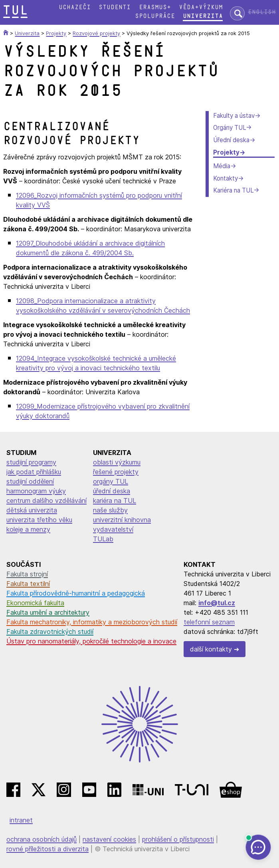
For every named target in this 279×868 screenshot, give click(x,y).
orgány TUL (111, 481)
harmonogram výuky (36, 491)
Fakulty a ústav (234, 116)
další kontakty (211, 649)
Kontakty (226, 178)
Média (222, 166)
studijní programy (31, 462)
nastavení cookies (109, 839)
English (262, 12)
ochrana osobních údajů (42, 839)
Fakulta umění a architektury (48, 612)
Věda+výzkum (201, 7)
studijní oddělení (30, 481)
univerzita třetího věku (39, 520)
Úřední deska (231, 140)
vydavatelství (113, 529)
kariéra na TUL (115, 501)
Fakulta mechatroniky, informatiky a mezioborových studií (92, 622)
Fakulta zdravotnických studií (50, 632)
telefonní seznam (209, 622)
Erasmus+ (155, 7)
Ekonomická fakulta (35, 603)
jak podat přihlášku (34, 472)
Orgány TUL (230, 128)
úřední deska (112, 491)
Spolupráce (155, 16)
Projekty (226, 152)
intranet (21, 820)
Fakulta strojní (27, 574)
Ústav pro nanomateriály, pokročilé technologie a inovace (91, 641)
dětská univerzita (32, 510)
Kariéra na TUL (233, 190)
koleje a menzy (28, 529)
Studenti (115, 7)
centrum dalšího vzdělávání (46, 501)
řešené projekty (116, 472)
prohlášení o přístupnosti (178, 839)
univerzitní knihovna (122, 520)
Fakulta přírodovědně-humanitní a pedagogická (76, 593)
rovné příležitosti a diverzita (47, 849)
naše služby (110, 510)
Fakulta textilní (28, 584)
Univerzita (203, 16)
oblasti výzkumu (117, 462)
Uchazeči (75, 7)
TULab (103, 539)
